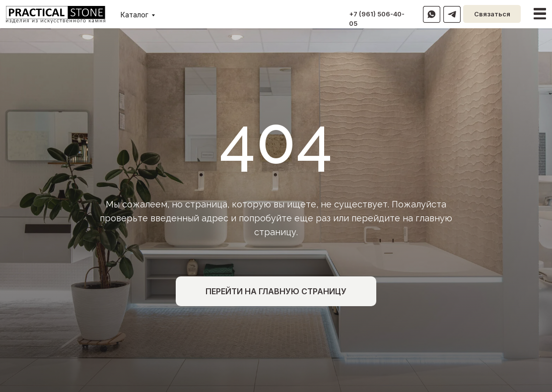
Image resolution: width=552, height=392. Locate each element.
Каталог (135, 15)
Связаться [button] (492, 14)
